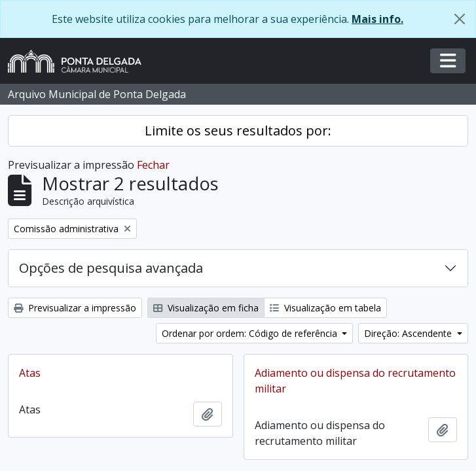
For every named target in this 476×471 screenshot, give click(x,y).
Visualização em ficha (206, 308)
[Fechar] (460, 19)
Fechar (153, 165)
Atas (30, 373)
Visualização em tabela (325, 308)
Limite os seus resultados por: (238, 131)
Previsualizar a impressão (75, 308)
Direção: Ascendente (409, 333)
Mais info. (377, 19)
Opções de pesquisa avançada (111, 268)
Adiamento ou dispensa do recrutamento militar (355, 381)
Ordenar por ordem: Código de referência (251, 333)
